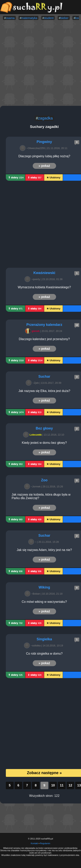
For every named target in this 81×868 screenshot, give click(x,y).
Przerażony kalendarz (44, 325)
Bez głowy (44, 428)
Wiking (44, 587)
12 (70, 785)
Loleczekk (33, 435)
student (49, 18)
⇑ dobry (16, 177)
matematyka (29, 18)
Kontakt (34, 843)
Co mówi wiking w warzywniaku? (44, 602)
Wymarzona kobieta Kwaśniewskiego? (44, 287)
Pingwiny (44, 142)
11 (62, 785)
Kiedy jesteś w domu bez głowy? (44, 443)
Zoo (44, 480)
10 (53, 785)
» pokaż (44, 166)
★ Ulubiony (53, 177)
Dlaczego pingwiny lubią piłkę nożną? (44, 156)
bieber (64, 18)
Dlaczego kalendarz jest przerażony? (44, 339)
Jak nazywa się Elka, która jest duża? (44, 391)
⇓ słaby (35, 177)
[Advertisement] (37, 63)
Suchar (44, 376)
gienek (33, 331)
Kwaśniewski (44, 273)
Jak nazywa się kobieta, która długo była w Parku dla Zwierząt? (42, 496)
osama (10, 18)
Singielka (44, 639)
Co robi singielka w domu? (44, 654)
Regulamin (45, 843)
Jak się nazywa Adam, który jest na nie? (44, 550)
